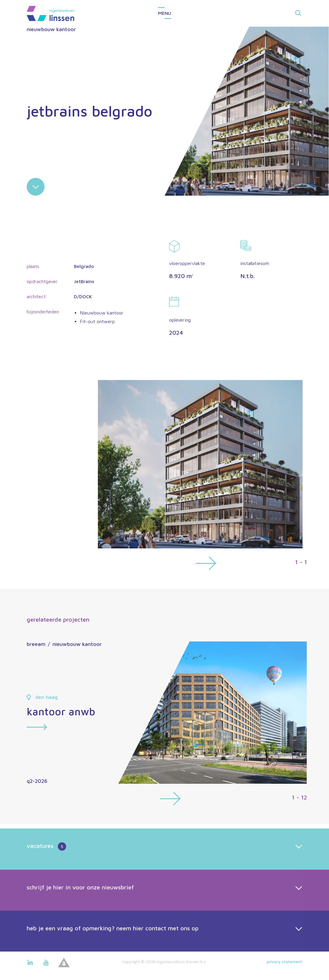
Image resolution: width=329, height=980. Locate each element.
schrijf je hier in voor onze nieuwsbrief (80, 907)
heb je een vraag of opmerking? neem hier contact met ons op (113, 948)
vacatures (46, 867)
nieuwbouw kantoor (51, 29)
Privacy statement (285, 961)
